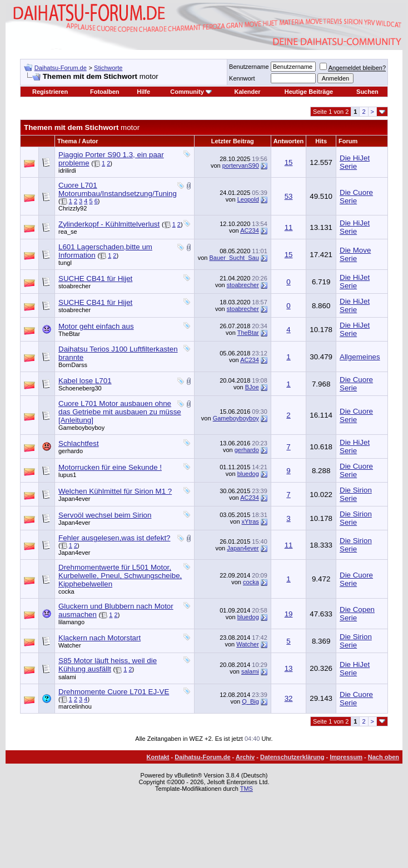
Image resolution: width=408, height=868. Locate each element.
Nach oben (384, 757)
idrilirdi (67, 170)
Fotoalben (105, 92)
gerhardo (71, 451)
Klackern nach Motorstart (99, 638)
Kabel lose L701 (85, 381)
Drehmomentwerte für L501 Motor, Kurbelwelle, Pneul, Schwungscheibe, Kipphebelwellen (120, 576)
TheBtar (69, 334)
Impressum (346, 757)
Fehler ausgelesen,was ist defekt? (115, 538)
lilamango (71, 622)
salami (67, 677)
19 (289, 614)
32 (289, 698)
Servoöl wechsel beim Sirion (105, 515)
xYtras (250, 521)
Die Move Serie (355, 254)
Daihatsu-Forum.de (61, 68)
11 (289, 227)
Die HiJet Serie (355, 162)
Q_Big (250, 701)
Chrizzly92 (73, 208)
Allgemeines (360, 357)
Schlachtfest (79, 443)
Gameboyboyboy (81, 428)
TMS (247, 789)
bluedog (248, 474)
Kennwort (242, 78)
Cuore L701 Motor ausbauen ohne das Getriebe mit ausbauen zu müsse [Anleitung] (120, 412)
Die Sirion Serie (356, 494)
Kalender (248, 92)
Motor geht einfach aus (96, 326)
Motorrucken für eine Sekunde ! (110, 467)
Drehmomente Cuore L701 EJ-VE (114, 692)
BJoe (252, 387)
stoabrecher (74, 286)
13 (289, 668)
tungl (65, 263)
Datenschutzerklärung (292, 757)
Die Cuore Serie (356, 197)
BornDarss (73, 365)
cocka (66, 591)
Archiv (245, 757)
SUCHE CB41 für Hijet (95, 279)
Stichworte (108, 68)
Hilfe (143, 92)
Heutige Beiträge (309, 92)
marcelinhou (75, 706)
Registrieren (50, 92)
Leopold (248, 199)
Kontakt (158, 757)
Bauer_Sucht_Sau (234, 258)
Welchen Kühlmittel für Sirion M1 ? (115, 491)
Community (191, 92)
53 (289, 196)
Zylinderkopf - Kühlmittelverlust (109, 224)
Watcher (70, 645)
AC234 (250, 230)
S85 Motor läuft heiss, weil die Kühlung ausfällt (108, 665)
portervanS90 (241, 165)
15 (289, 162)
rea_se (68, 232)
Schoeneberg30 (80, 388)
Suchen (367, 92)
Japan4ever (74, 499)
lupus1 (67, 475)
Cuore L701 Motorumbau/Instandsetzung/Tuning (118, 189)
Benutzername (249, 67)
